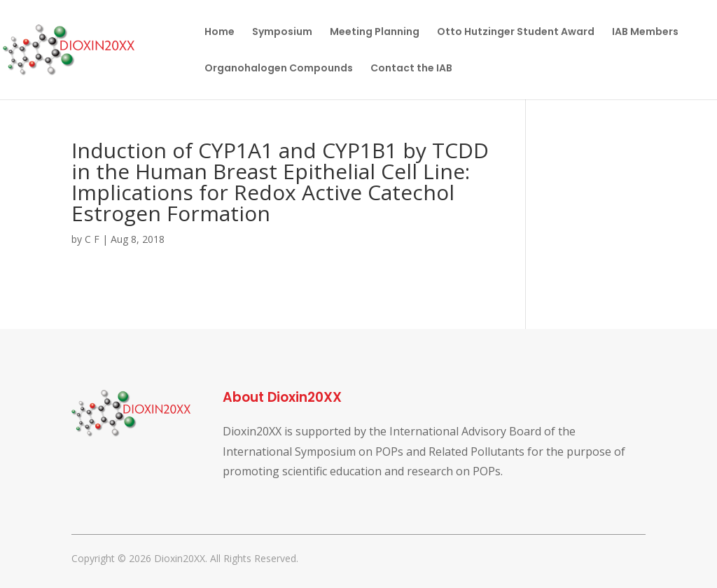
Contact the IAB (411, 69)
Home (220, 33)
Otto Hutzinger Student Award (516, 33)
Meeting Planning (375, 33)
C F (92, 239)
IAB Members (645, 33)
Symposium (282, 33)
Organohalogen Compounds (279, 69)
